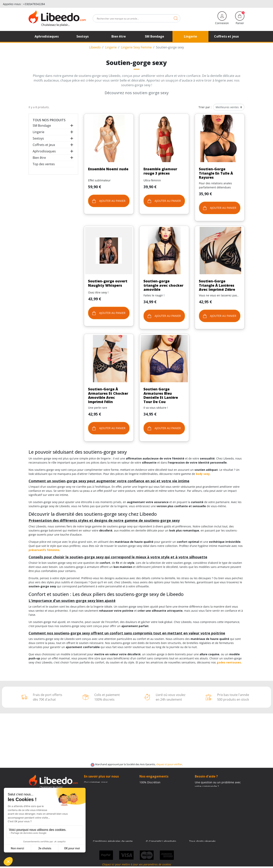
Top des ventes (44, 164)
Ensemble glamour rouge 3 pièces (160, 171)
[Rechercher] (136, 18)
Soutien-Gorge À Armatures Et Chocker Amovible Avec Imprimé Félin (108, 395)
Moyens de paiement (153, 795)
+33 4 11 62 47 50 (209, 790)
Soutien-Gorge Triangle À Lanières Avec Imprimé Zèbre (217, 285)
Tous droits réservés (202, 841)
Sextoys (38, 138)
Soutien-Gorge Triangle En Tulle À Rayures (216, 173)
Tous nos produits (49, 120)
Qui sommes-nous (96, 782)
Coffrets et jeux (44, 145)
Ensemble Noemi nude (108, 169)
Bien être (39, 158)
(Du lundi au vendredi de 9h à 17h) (218, 795)
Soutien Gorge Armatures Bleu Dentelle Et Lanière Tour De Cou (161, 395)
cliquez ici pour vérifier (169, 764)
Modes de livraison (152, 786)
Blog (87, 795)
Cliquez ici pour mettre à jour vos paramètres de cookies (137, 866)
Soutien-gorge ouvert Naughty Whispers (108, 283)
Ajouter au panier (109, 201)
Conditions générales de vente (113, 841)
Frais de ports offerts (153, 790)
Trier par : (205, 107)
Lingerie (38, 132)
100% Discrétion (150, 782)
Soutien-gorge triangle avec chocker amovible (163, 285)
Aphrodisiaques (44, 151)
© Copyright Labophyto (161, 841)
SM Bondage (42, 126)
